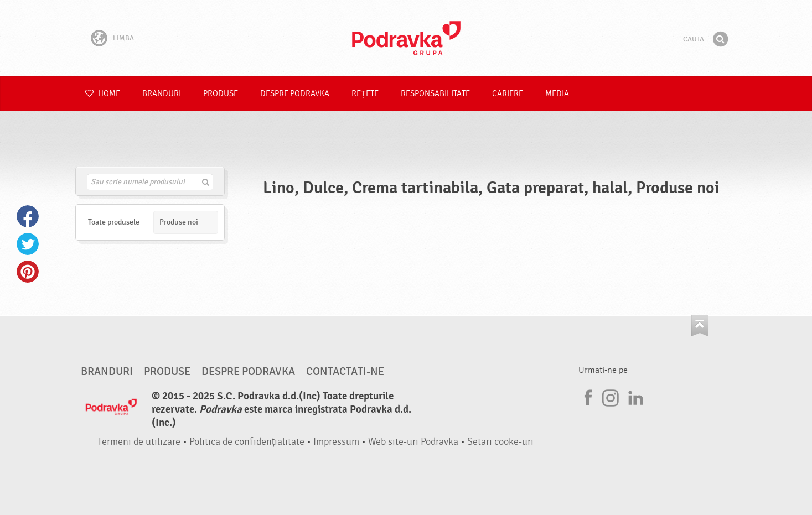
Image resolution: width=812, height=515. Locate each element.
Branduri (162, 94)
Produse (221, 94)
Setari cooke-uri (500, 442)
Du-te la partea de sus (700, 326)
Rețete (365, 94)
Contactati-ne (345, 372)
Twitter (28, 244)
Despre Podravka (295, 94)
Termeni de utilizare (139, 442)
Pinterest (28, 272)
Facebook (28, 216)
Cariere (508, 94)
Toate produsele (114, 222)
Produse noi (179, 222)
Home (103, 94)
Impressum (336, 442)
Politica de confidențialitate (247, 442)
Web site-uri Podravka (413, 442)
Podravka (406, 38)
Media (557, 94)
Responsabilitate (435, 94)
